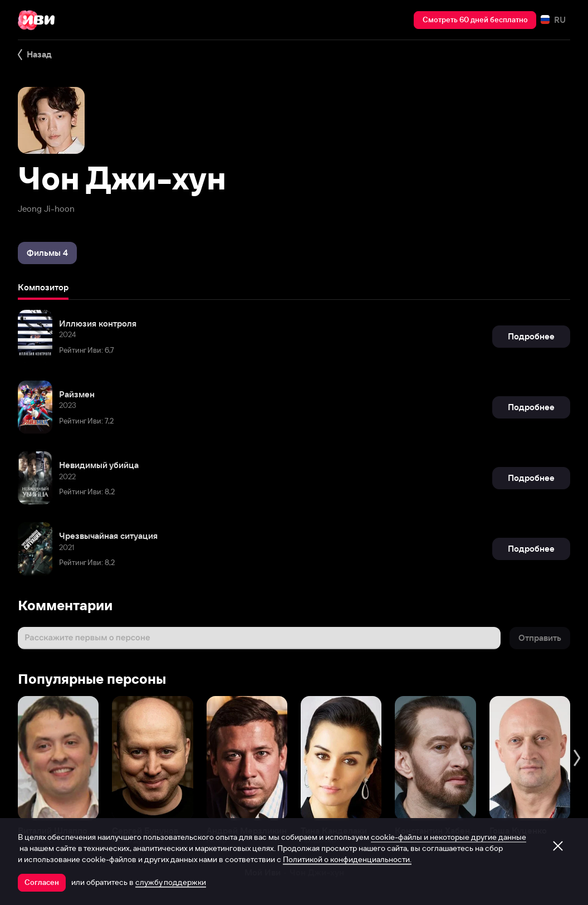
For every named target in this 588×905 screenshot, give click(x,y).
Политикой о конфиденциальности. (347, 859)
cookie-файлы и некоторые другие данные (449, 837)
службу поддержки (171, 882)
